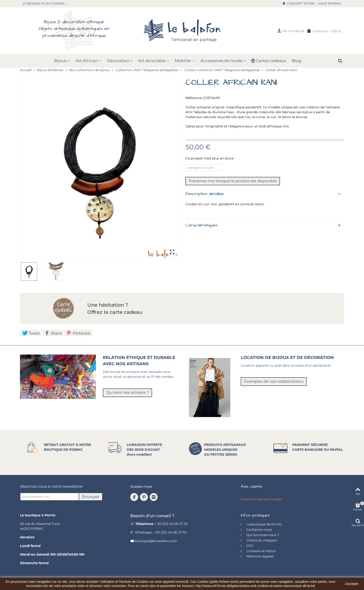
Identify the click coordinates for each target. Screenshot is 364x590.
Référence (194, 98)
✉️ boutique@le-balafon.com (154, 541)
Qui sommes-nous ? (262, 535)
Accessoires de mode (221, 61)
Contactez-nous (259, 530)
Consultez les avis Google (261, 499)
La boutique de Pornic (264, 524)
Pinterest (79, 333)
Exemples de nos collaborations (274, 381)
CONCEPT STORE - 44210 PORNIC (312, 3)
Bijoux (60, 61)
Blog (297, 61)
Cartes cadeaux (269, 61)
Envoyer (91, 497)
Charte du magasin (261, 540)
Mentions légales (260, 556)
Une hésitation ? (108, 305)
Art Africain (87, 61)
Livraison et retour (261, 551)
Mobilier (183, 61)
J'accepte (351, 584)
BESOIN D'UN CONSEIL (44, 3)
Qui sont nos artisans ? (127, 392)
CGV (249, 546)
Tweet (31, 333)
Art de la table (152, 61)
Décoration (118, 61)
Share (53, 333)
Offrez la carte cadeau (115, 312)
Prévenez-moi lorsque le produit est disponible (233, 181)
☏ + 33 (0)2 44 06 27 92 (159, 524)
